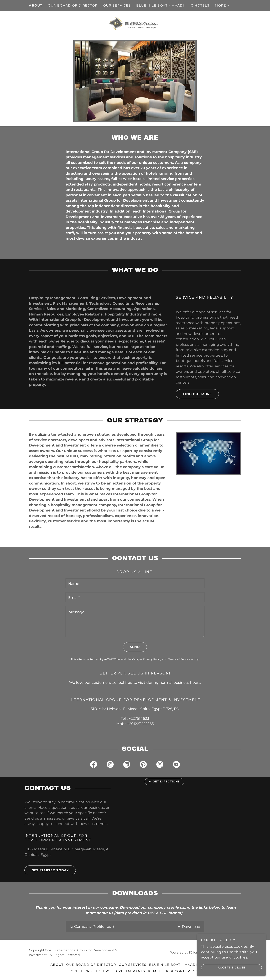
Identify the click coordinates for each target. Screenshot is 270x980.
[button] (222, 6)
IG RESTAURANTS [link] (129, 971)
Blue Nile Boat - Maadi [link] (160, 6)
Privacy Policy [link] (152, 659)
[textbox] (135, 583)
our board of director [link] (73, 6)
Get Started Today (47, 870)
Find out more (194, 394)
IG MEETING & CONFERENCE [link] (174, 971)
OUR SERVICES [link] (117, 6)
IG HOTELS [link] (199, 6)
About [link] (36, 6)
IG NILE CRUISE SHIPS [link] (90, 971)
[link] (135, 23)
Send (131, 647)
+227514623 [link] (139, 718)
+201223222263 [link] (140, 724)
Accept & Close (223, 968)
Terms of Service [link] (179, 659)
